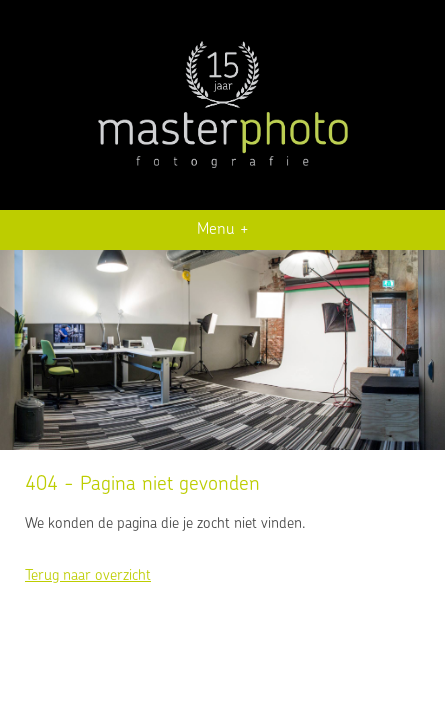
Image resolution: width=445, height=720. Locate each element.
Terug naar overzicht (88, 576)
